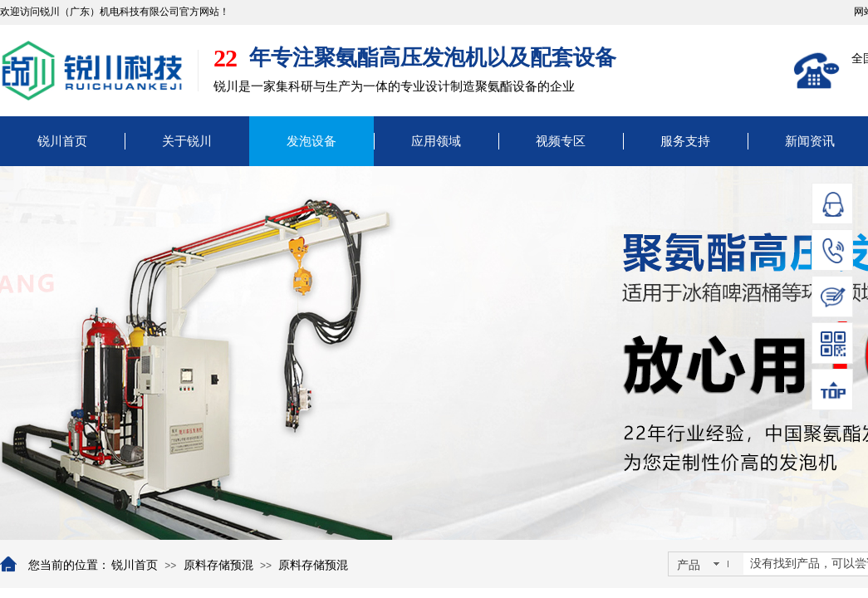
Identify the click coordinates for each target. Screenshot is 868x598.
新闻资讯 (810, 141)
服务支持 (685, 141)
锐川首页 (62, 141)
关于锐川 (187, 141)
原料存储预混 (218, 565)
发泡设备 (311, 141)
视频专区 (561, 141)
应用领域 (436, 141)
